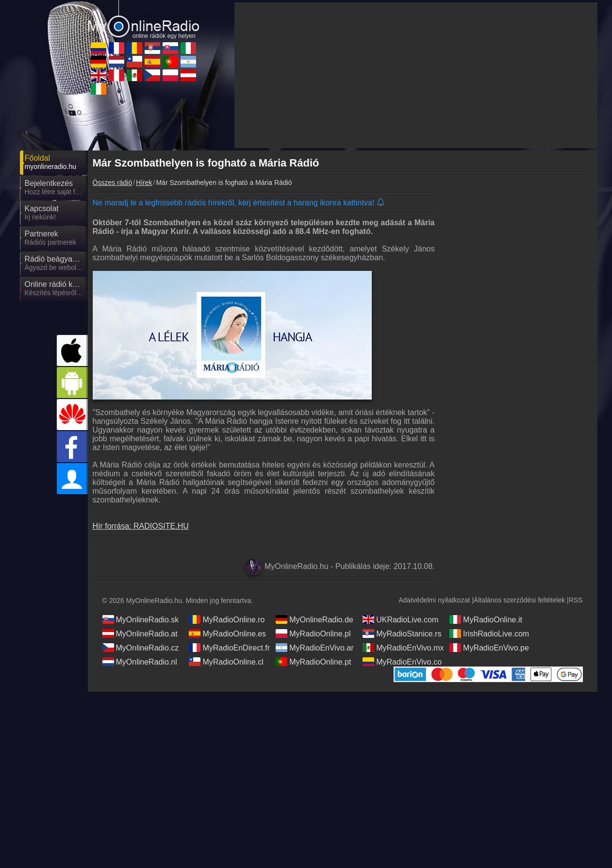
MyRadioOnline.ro (227, 619)
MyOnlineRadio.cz (141, 648)
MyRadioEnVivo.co (402, 662)
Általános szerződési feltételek (519, 600)
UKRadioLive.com (400, 619)
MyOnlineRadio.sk (141, 619)
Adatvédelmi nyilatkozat (434, 600)
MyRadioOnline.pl (313, 634)
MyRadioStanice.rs (402, 634)
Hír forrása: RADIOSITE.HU (141, 526)
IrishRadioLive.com (489, 634)
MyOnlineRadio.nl (140, 662)
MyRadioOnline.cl (226, 662)
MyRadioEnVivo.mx (403, 648)
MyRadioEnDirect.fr (229, 648)
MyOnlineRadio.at (140, 634)
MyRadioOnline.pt (313, 662)
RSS (576, 600)
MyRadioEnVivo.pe (489, 648)
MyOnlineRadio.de (314, 619)
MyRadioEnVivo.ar (314, 648)
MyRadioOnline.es (227, 634)
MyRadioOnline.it (486, 619)
